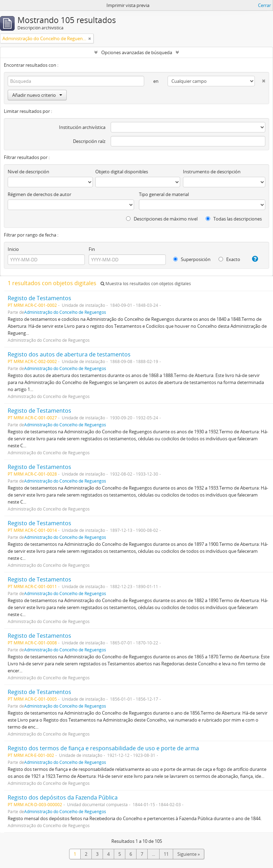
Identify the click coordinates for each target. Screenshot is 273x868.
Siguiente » (189, 854)
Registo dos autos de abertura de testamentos (69, 354)
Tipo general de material (164, 194)
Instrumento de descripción (212, 172)
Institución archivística (82, 127)
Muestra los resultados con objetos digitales (146, 284)
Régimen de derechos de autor (39, 194)
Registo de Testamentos (39, 298)
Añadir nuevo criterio (37, 95)
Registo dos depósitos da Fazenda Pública (63, 797)
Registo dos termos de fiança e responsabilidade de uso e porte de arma (103, 748)
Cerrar (264, 5)
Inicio (13, 249)
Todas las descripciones (234, 219)
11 (166, 854)
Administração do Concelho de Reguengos (65, 312)
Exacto (229, 259)
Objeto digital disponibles (122, 172)
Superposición (192, 259)
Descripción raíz (89, 141)
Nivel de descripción (28, 172)
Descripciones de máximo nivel (162, 219)
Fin (92, 249)
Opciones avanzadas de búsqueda (137, 52)
